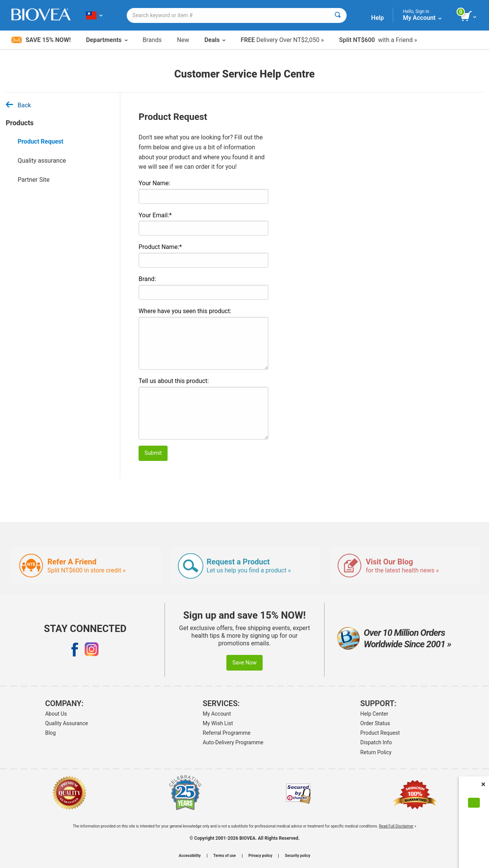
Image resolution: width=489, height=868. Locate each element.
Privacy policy (261, 856)
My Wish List (218, 723)
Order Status (375, 723)
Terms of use (225, 856)
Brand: (147, 279)
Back (18, 105)
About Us (56, 714)
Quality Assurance (66, 723)
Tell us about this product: (174, 381)
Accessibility (190, 856)
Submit (153, 453)
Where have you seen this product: (185, 311)
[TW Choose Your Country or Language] (94, 15)
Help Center (374, 714)
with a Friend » (378, 40)
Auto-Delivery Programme (233, 742)
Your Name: (154, 183)
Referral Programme (227, 733)
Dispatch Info (376, 742)
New (183, 40)
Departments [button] (107, 40)
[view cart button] (469, 16)
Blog (50, 733)
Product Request (40, 141)
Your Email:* (155, 215)
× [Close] (483, 784)
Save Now (245, 663)
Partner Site (34, 180)
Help (377, 18)
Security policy (297, 856)
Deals (215, 40)
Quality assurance (42, 161)
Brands (152, 40)
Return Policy (376, 752)
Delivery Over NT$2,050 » (282, 40)
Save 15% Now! (41, 40)
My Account (217, 714)
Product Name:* (160, 247)
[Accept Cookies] (474, 803)
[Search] (338, 15)
